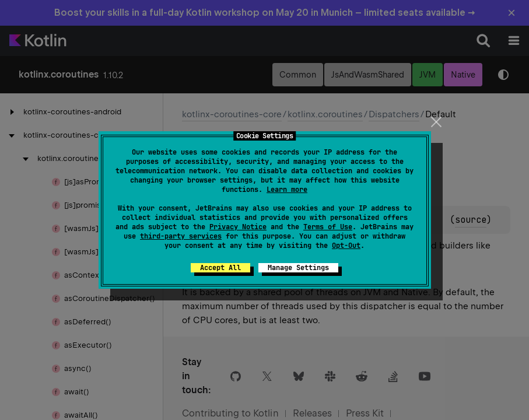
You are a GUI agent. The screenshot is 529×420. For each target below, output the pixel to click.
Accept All (220, 268)
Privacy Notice (238, 227)
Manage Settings (298, 268)
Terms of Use (328, 227)
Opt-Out (346, 246)
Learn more (287, 190)
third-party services (181, 236)
